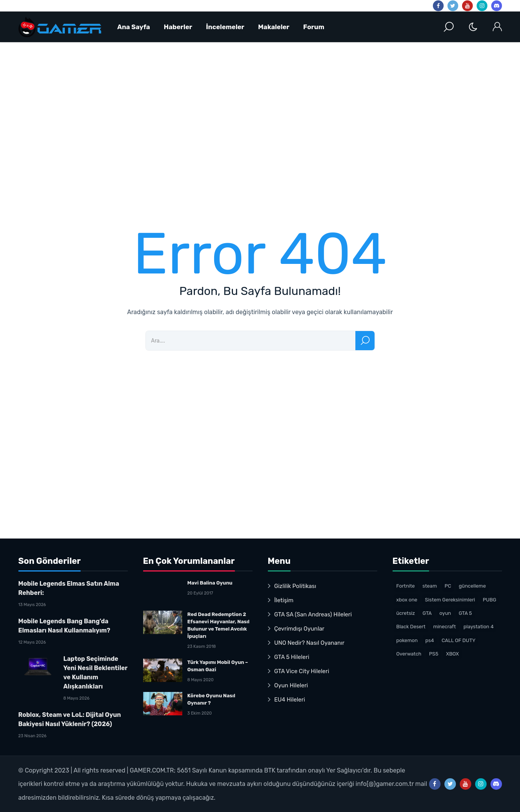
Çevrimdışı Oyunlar (300, 629)
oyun (445, 613)
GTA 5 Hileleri (292, 657)
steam (430, 586)
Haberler (178, 27)
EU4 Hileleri (290, 700)
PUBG (489, 600)
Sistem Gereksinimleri (450, 600)
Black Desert (411, 627)
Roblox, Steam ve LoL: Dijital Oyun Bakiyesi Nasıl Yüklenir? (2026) (70, 719)
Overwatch (409, 654)
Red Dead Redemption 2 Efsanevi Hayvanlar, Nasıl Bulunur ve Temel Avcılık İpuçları (218, 625)
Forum (314, 27)
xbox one (407, 600)
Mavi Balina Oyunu (210, 583)
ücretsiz (406, 613)
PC (448, 586)
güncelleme (472, 586)
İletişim (284, 600)
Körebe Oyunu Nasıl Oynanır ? (211, 699)
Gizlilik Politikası (295, 586)
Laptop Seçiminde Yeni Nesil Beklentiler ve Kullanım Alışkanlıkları (95, 673)
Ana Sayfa (134, 27)
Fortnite (406, 586)
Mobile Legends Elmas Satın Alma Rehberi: (69, 588)
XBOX (452, 654)
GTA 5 (465, 613)
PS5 (434, 654)
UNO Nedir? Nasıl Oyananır (310, 643)
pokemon (407, 640)
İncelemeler (225, 27)
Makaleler (274, 27)
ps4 (429, 640)
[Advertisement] (249, 128)
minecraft (445, 627)
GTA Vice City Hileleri (302, 671)
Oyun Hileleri (291, 685)
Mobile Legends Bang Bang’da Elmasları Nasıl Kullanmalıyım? (64, 626)
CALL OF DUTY (459, 640)
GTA (427, 613)
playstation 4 (479, 627)
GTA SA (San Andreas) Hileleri (313, 614)
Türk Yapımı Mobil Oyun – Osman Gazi (218, 666)
